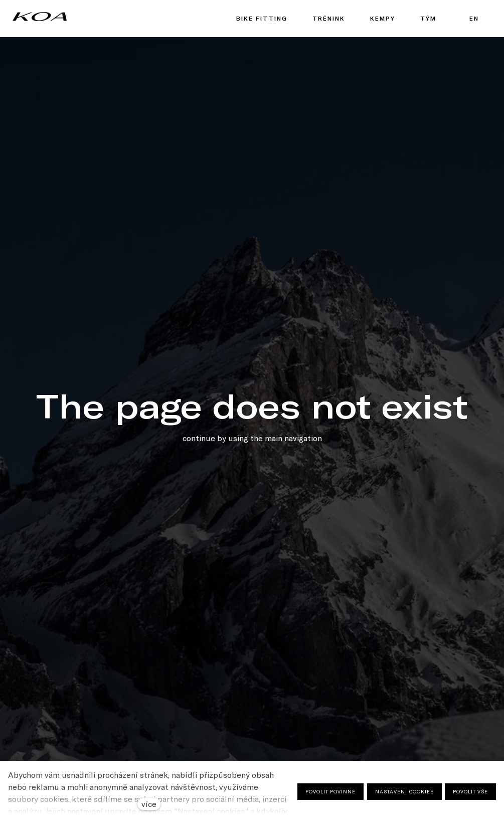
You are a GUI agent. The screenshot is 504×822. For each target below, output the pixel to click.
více (149, 804)
